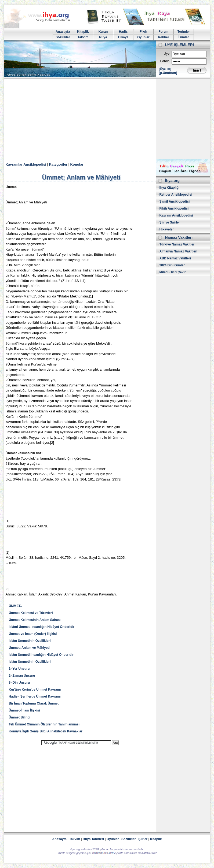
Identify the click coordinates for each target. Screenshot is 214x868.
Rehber (163, 37)
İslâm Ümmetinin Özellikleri (30, 641)
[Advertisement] (107, 119)
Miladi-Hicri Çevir (173, 272)
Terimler (184, 32)
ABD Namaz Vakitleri (175, 258)
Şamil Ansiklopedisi (175, 202)
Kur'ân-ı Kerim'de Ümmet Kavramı (35, 690)
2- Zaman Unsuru (22, 676)
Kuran (103, 32)
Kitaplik (83, 32)
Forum (163, 32)
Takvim (83, 37)
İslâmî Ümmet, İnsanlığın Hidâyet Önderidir (42, 627)
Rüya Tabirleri (93, 839)
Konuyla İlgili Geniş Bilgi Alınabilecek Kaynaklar (46, 731)
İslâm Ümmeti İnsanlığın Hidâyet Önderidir (41, 655)
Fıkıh (143, 32)
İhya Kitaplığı (170, 188)
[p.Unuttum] (168, 73)
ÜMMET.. (15, 606)
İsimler (184, 37)
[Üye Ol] (165, 69)
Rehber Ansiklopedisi (176, 195)
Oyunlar (143, 37)
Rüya (103, 37)
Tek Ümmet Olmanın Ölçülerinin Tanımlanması (44, 724)
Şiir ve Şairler (170, 222)
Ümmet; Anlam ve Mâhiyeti (29, 648)
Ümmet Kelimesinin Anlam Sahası (35, 620)
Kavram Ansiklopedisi (176, 215)
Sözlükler (63, 37)
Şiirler (143, 839)
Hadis (123, 32)
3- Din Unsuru (19, 683)
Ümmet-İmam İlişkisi (24, 710)
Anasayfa (63, 32)
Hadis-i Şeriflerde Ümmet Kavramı (35, 696)
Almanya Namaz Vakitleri (178, 251)
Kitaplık (156, 839)
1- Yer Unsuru (19, 669)
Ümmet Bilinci (20, 717)
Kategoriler (58, 164)
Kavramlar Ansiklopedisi (26, 164)
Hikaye (123, 37)
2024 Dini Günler (172, 265)
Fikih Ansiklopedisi (174, 208)
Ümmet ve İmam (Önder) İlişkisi (33, 634)
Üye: (167, 54)
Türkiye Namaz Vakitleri (177, 244)
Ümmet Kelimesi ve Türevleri (31, 613)
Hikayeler (167, 229)
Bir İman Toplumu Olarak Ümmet (34, 703)
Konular (77, 164)
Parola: (165, 61)
